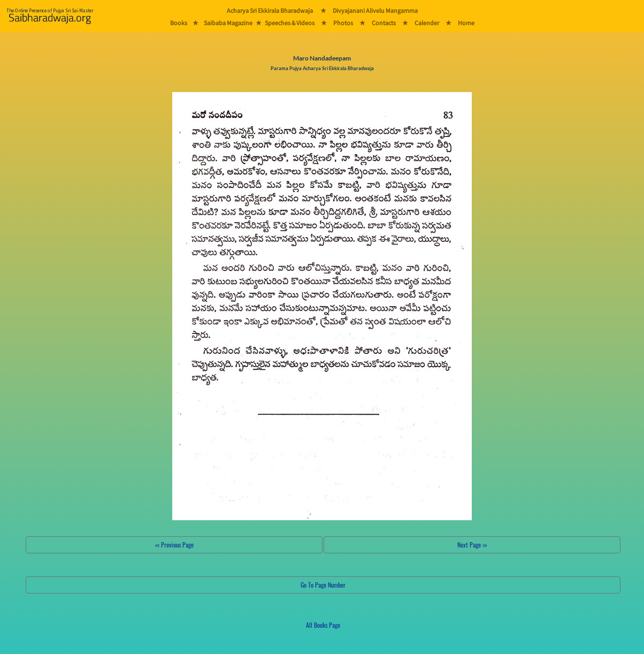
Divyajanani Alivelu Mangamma (375, 10)
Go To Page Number (323, 585)
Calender (427, 23)
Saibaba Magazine (228, 23)
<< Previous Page (174, 545)
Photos (343, 23)
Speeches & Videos (290, 23)
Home (466, 23)
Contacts (384, 23)
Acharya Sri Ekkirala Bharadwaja (270, 10)
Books (179, 23)
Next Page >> (472, 545)
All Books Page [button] (323, 625)
